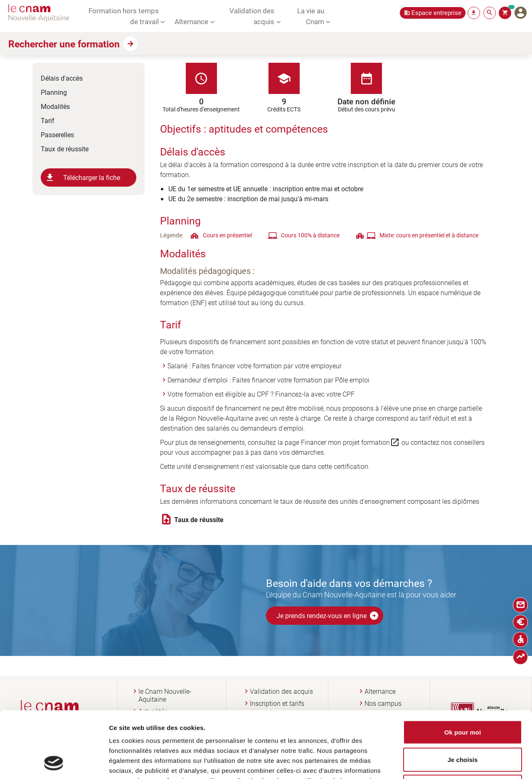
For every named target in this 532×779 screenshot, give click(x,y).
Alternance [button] (191, 21)
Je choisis (463, 697)
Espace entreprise (436, 13)
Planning (54, 92)
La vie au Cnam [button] (311, 16)
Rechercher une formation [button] (64, 44)
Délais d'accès (62, 78)
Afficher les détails (450, 763)
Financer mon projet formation (350, 442)
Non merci (462, 724)
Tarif (48, 120)
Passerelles (57, 134)
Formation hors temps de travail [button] (124, 16)
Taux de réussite (65, 149)
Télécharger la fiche (83, 177)
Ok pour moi (463, 670)
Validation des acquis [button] (252, 16)
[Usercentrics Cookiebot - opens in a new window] (54, 763)
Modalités (55, 106)
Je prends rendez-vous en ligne (328, 616)
